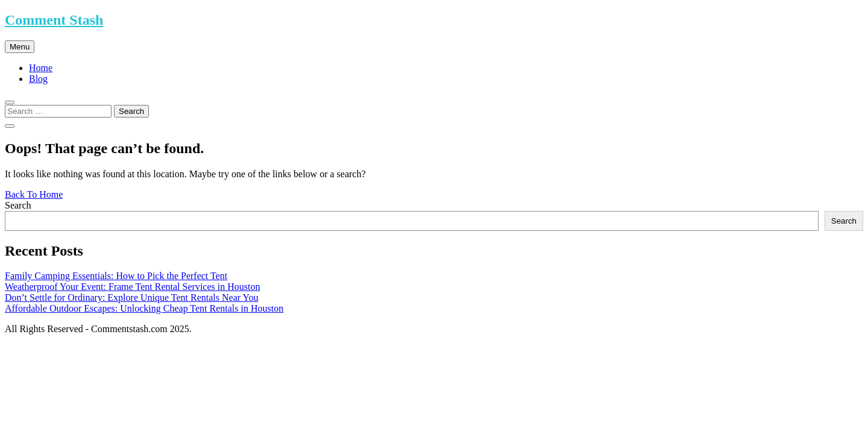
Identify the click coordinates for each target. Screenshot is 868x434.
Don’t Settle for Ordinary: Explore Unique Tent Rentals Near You (131, 297)
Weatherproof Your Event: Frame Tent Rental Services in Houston (132, 287)
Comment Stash (54, 20)
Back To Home (34, 194)
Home (41, 68)
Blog (38, 79)
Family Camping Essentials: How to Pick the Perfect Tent (116, 276)
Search (18, 205)
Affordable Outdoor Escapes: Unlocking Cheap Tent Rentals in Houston (144, 308)
